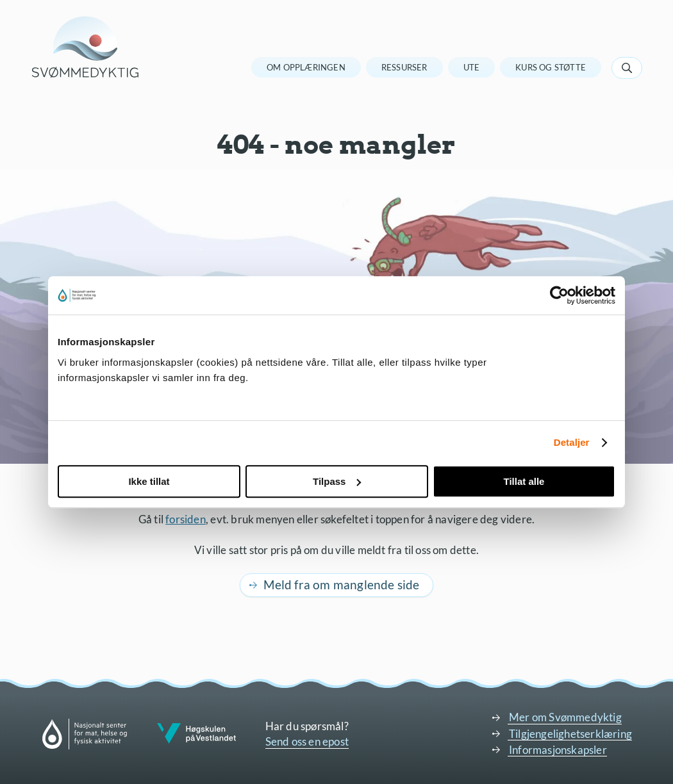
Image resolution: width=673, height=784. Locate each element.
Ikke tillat (149, 481)
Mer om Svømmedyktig (565, 717)
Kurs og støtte (551, 67)
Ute (472, 67)
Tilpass (337, 481)
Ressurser (404, 67)
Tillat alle (524, 481)
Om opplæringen (306, 67)
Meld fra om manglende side (341, 584)
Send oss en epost (307, 741)
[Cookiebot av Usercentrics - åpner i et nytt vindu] (559, 295)
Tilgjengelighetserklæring (570, 734)
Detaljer (572, 442)
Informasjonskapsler (558, 750)
